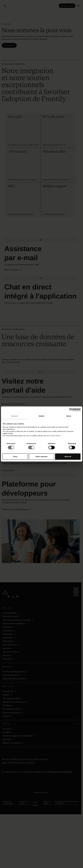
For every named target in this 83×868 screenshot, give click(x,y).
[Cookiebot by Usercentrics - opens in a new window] (71, 410)
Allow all (68, 457)
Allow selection (41, 457)
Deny (15, 457)
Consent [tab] (14, 416)
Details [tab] (42, 416)
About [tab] (69, 416)
